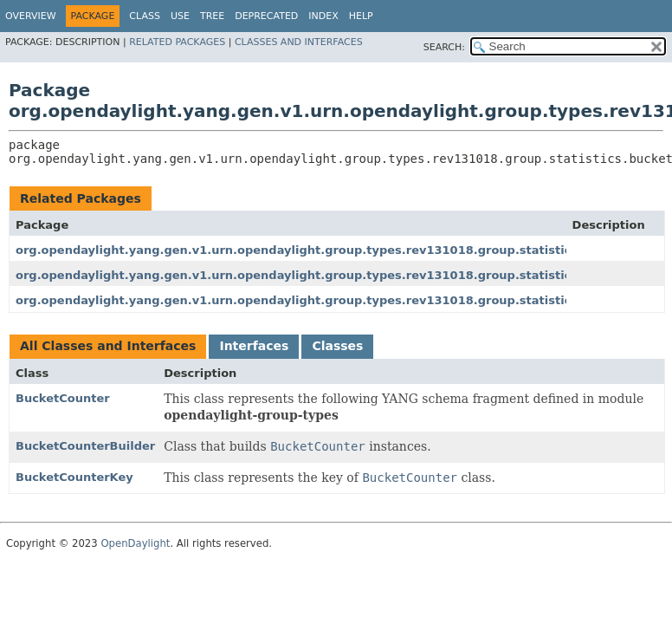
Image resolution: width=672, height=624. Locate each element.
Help (361, 16)
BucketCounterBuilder (85, 446)
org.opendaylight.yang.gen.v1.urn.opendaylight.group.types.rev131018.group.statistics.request (323, 300)
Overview (31, 16)
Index (323, 16)
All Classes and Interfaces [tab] (108, 346)
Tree (212, 16)
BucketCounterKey (74, 477)
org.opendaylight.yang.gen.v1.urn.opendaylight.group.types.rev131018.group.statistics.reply (315, 275)
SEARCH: (444, 47)
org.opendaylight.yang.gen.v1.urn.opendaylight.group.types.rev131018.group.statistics (297, 250)
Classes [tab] (337, 346)
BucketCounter (63, 398)
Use (180, 16)
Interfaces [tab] (254, 346)
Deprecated (266, 16)
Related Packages (177, 42)
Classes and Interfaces (299, 42)
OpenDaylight (135, 543)
